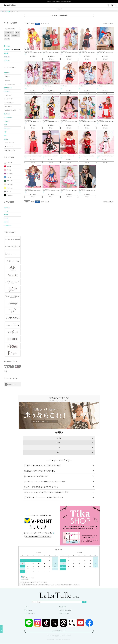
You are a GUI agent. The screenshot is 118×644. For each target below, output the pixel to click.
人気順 (33, 24)
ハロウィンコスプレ (10, 143)
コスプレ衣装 (7, 11)
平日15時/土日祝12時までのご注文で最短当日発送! (59, 1)
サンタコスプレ (9, 147)
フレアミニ (8, 80)
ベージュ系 (9, 184)
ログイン (27, 607)
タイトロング (8, 95)
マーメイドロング (9, 103)
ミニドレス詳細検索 (10, 84)
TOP (2, 11)
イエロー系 (9, 188)
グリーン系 (9, 181)
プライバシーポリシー (30, 613)
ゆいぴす (7, 39)
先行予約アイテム (9, 33)
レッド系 (9, 166)
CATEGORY (59, 9)
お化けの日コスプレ (10, 150)
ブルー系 (9, 177)
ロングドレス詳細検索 (10, 110)
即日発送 (7, 36)
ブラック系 (9, 195)
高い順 (47, 24)
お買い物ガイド (28, 610)
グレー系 (9, 192)
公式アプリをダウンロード (59, 631)
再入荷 (17, 33)
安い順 (42, 24)
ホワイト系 (9, 163)
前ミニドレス (8, 106)
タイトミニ (8, 76)
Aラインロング (8, 99)
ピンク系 (9, 170)
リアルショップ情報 (64, 613)
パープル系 (9, 174)
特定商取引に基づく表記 (65, 610)
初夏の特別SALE (15, 36)
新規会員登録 (62, 607)
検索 (84, 602)
